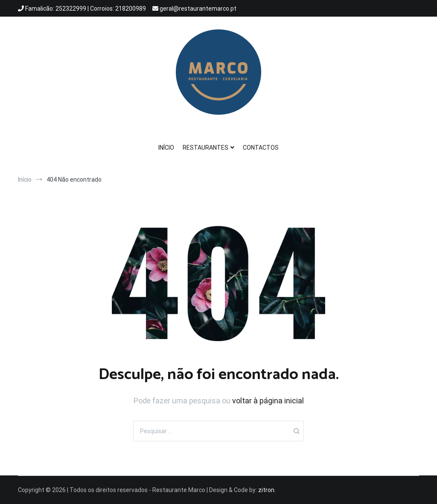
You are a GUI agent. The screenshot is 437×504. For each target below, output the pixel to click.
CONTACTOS (261, 148)
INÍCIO (166, 148)
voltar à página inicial (268, 401)
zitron (266, 490)
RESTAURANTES (205, 148)
